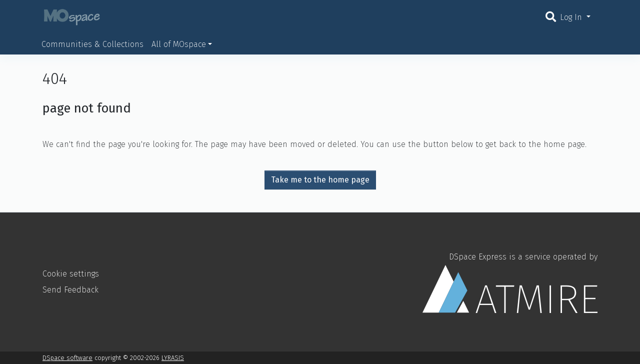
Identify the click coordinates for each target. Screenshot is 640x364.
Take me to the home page (320, 180)
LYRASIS (173, 358)
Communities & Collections (92, 44)
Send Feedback (70, 290)
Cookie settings (71, 274)
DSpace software (67, 358)
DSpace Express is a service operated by (510, 282)
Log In (572, 17)
